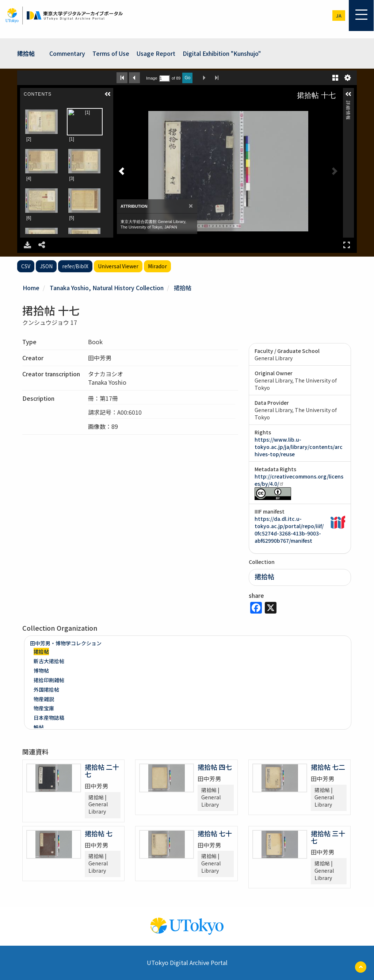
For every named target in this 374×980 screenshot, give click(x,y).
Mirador (157, 266)
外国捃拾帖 (46, 689)
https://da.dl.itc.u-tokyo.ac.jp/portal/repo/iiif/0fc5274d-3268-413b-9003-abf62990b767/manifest (289, 530)
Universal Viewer (118, 266)
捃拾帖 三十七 (328, 837)
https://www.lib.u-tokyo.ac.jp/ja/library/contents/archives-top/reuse (299, 447)
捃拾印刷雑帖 (49, 680)
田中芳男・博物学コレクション (66, 643)
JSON (46, 266)
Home (31, 288)
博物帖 (41, 670)
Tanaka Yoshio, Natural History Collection (107, 288)
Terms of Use (111, 53)
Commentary (67, 53)
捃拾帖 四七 (215, 767)
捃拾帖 (26, 53)
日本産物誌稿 (49, 718)
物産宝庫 (44, 708)
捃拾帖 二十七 (102, 770)
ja (339, 16)
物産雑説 (44, 699)
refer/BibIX (75, 266)
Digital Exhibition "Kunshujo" (222, 53)
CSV (26, 266)
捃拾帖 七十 (215, 833)
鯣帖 (39, 727)
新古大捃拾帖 (49, 661)
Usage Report (156, 53)
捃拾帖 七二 (328, 767)
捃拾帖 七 (99, 833)
